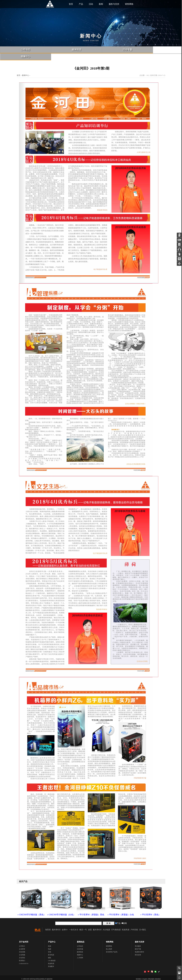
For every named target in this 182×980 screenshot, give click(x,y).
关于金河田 (24, 935)
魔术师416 (97, 923)
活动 (91, 4)
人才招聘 (80, 951)
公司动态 (80, 939)
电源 (50, 942)
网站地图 (151, 972)
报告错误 (158, 972)
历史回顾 (22, 945)
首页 (71, 4)
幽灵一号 (83, 923)
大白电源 (106, 923)
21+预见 (142, 923)
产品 (81, 4)
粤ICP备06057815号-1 (63, 977)
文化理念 (22, 951)
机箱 (50, 939)
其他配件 (51, 959)
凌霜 (90, 923)
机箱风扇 (126, 923)
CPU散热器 (116, 923)
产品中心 (52, 935)
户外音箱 (134, 923)
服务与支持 (114, 4)
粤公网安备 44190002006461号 (32, 977)
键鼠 (50, 951)
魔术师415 (56, 923)
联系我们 (22, 954)
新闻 (101, 4)
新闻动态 (81, 935)
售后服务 (138, 939)
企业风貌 (22, 948)
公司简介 (22, 939)
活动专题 (80, 942)
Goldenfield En (24, 957)
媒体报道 (80, 945)
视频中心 (80, 948)
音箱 (50, 945)
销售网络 (129, 4)
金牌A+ (65, 923)
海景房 (48, 923)
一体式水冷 (74, 923)
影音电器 (51, 948)
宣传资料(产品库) (112, 945)
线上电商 (109, 942)
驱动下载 (138, 942)
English (145, 972)
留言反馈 (138, 948)
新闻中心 (25, 68)
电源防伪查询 (139, 945)
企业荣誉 (22, 942)
